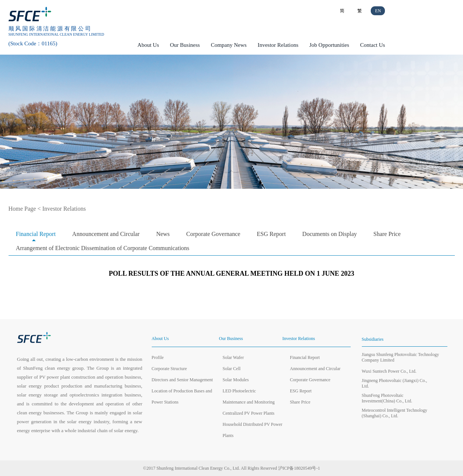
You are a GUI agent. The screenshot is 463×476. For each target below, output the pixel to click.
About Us (148, 45)
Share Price (387, 234)
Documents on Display (330, 234)
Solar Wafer (233, 357)
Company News (229, 45)
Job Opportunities (329, 45)
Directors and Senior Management (182, 380)
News (163, 234)
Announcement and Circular (106, 234)
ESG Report (271, 234)
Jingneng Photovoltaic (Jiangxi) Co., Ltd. (395, 383)
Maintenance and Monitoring (249, 402)
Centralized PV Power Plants (249, 413)
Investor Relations (278, 45)
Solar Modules (236, 380)
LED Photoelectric (239, 391)
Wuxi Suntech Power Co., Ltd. (389, 371)
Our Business (185, 45)
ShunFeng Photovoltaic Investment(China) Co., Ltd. (387, 398)
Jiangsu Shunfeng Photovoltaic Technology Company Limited (401, 357)
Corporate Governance (213, 234)
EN (378, 11)
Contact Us (372, 45)
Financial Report (36, 234)
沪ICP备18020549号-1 (299, 468)
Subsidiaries (373, 339)
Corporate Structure (169, 369)
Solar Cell (232, 369)
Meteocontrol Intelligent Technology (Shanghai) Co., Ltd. (395, 413)
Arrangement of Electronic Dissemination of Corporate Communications (103, 248)
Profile (158, 357)
